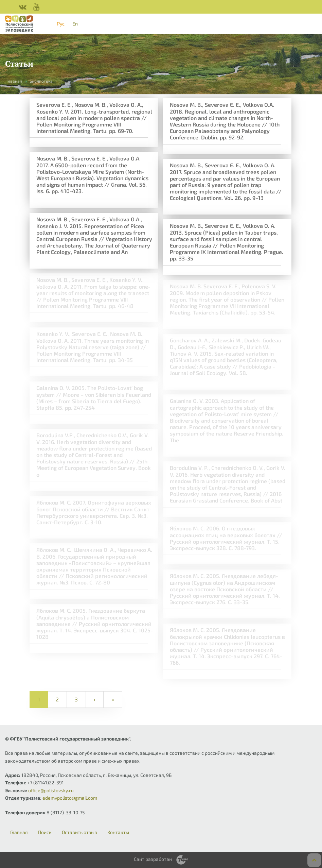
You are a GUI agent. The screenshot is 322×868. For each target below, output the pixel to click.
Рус (61, 24)
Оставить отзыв (79, 832)
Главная (14, 81)
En (75, 24)
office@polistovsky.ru (51, 790)
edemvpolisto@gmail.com (70, 798)
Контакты (118, 832)
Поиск (45, 832)
